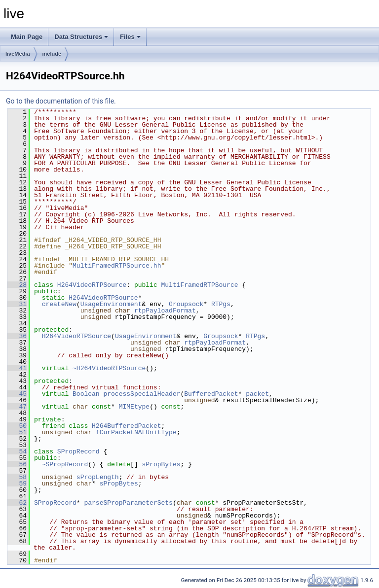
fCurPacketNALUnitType (136, 432)
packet (257, 394)
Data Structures (81, 37)
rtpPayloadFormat (165, 311)
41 (17, 368)
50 (17, 426)
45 (17, 394)
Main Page (27, 37)
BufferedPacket (211, 394)
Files (130, 37)
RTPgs (221, 304)
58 (17, 477)
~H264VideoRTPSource (109, 368)
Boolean (86, 394)
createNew (59, 304)
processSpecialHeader (142, 394)
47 (17, 407)
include (52, 54)
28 (17, 285)
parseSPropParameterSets (128, 503)
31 (17, 304)
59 (17, 484)
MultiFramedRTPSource (199, 285)
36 (17, 336)
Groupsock (186, 304)
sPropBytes (161, 464)
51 (17, 432)
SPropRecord (78, 451)
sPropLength (98, 477)
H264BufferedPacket (126, 426)
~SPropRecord (65, 464)
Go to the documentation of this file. (61, 101)
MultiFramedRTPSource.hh (117, 266)
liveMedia (18, 54)
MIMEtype (134, 407)
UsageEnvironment (111, 304)
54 (17, 451)
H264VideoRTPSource (92, 285)
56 (17, 464)
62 (17, 503)
